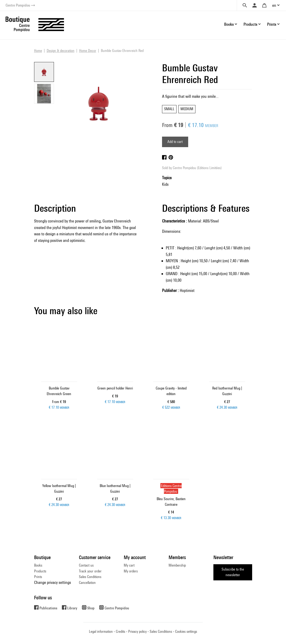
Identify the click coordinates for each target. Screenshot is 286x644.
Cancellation (87, 583)
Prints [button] (272, 24)
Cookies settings (186, 631)
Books (38, 565)
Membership (177, 565)
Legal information (101, 631)
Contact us (86, 565)
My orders (131, 571)
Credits (120, 631)
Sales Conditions (90, 577)
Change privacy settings (53, 582)
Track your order (90, 571)
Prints (38, 577)
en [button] (274, 5)
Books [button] (229, 24)
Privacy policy (137, 631)
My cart (129, 565)
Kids (165, 184)
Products (40, 571)
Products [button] (250, 24)
